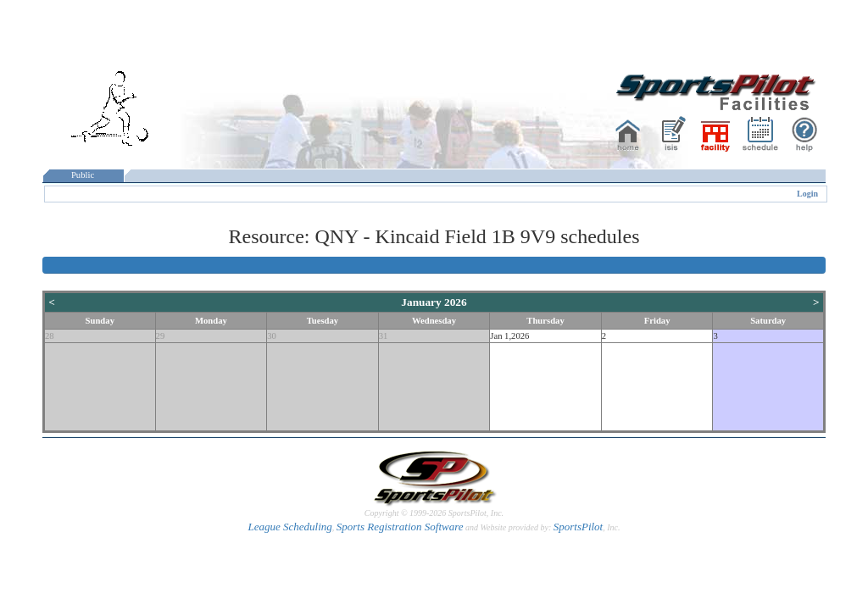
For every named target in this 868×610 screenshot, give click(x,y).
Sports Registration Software (400, 527)
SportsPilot (579, 527)
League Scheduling (289, 527)
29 (161, 336)
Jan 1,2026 (509, 336)
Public (83, 175)
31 (384, 336)
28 (50, 336)
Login (807, 194)
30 (272, 336)
